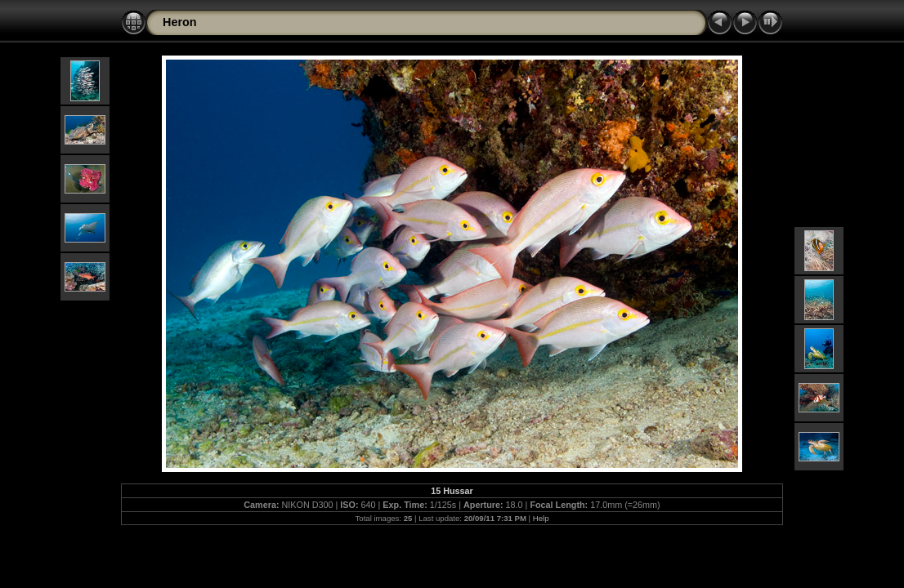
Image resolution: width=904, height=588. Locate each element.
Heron (180, 22)
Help (541, 518)
